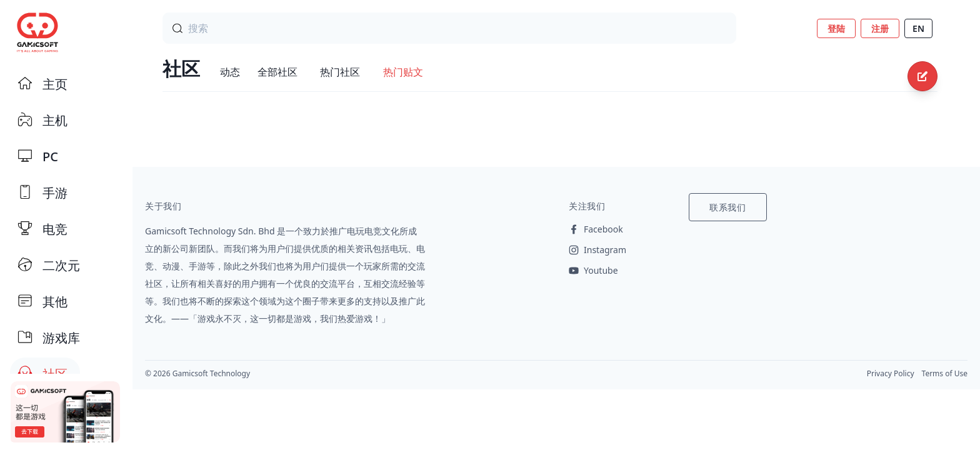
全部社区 (277, 72)
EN (918, 28)
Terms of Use (945, 373)
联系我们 (728, 207)
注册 (880, 28)
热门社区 (340, 72)
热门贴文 (403, 72)
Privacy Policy (891, 373)
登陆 (836, 28)
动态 (230, 72)
